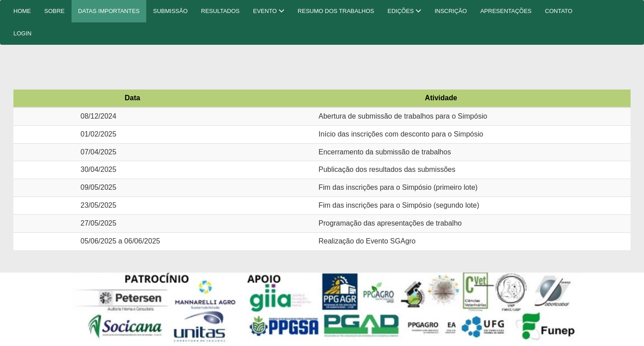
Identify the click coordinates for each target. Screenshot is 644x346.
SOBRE (55, 11)
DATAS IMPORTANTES (109, 11)
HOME (22, 11)
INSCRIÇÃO (451, 11)
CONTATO (559, 11)
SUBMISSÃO (170, 11)
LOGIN (22, 33)
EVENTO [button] (269, 11)
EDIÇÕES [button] (405, 11)
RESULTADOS (220, 11)
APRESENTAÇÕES (506, 11)
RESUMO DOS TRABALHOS (336, 11)
